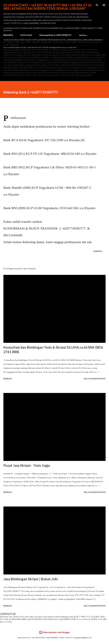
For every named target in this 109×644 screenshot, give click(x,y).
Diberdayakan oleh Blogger (54, 632)
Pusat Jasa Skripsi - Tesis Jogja (27, 465)
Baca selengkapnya (95, 379)
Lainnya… (83, 35)
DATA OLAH (26, 35)
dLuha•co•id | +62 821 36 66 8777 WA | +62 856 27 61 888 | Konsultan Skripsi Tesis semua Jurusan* (48, 7)
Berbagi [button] (98, 251)
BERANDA (8, 35)
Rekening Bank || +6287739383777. (56, 35)
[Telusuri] (97, 5)
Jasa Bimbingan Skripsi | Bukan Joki (31, 579)
